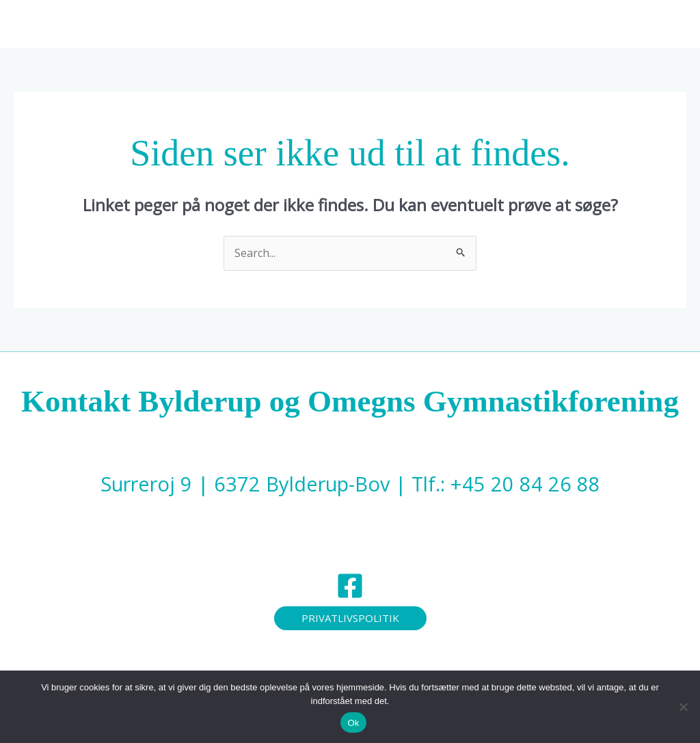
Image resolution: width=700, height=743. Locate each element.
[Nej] (683, 707)
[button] (365, 24)
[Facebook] (350, 586)
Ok (353, 723)
